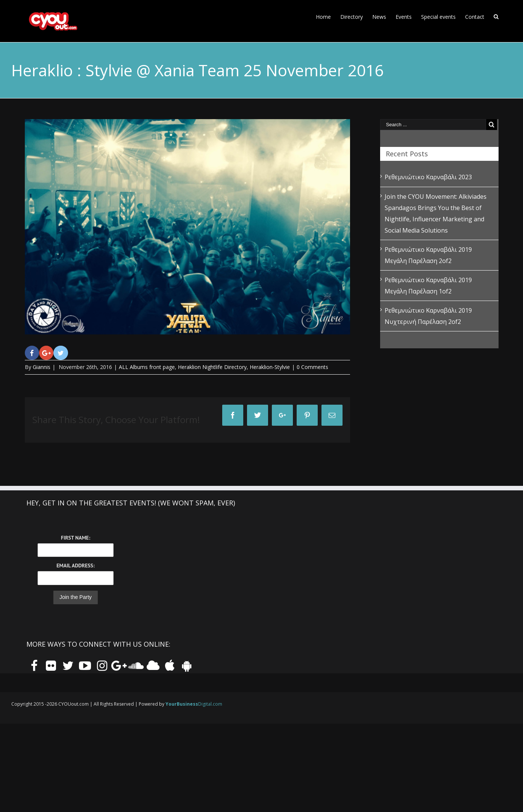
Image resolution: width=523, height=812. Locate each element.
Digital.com (194, 704)
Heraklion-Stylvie (270, 367)
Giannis (42, 367)
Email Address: (75, 566)
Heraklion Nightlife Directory (212, 367)
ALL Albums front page (147, 367)
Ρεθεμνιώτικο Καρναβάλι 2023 (428, 177)
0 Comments (312, 367)
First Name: (76, 538)
